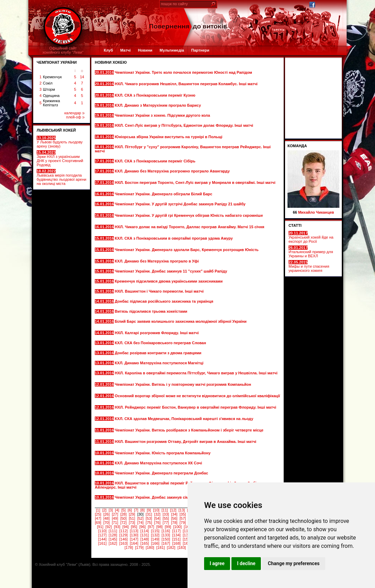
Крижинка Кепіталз (51, 103)
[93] (117, 527)
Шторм (49, 89)
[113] (134, 531)
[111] (113, 531)
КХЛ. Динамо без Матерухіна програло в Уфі (157, 261)
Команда (297, 146)
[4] (117, 510)
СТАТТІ (295, 225)
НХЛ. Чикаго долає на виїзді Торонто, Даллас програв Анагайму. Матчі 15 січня (190, 227)
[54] (157, 518)
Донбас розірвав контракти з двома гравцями (159, 353)
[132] (155, 535)
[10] (156, 510)
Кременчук (52, 77)
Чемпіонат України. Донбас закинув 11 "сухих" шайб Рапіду (172, 271)
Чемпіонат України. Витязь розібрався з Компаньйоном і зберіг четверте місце (189, 430)
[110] (102, 531)
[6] (130, 510)
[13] (182, 510)
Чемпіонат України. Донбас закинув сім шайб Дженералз (169, 497)
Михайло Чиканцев (316, 212)
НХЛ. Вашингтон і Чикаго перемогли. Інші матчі (160, 291)
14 (82, 77)
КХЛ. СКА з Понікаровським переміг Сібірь (156, 161)
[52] (140, 518)
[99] (168, 527)
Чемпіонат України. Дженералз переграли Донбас (162, 473)
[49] (115, 518)
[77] (166, 523)
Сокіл (48, 83)
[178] (129, 547)
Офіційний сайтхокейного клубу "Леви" (63, 50)
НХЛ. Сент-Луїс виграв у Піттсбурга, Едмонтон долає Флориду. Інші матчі (184, 125)
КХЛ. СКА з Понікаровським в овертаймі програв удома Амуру (174, 238)
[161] (102, 543)
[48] (107, 518)
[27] (115, 514)
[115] (155, 531)
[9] (149, 510)
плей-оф (75, 117)
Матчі (125, 50)
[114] (145, 531)
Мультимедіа (172, 50)
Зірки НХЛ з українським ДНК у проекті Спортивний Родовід (60, 159)
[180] (150, 547)
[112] (124, 531)
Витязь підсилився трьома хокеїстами (152, 311)
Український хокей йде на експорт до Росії (311, 237)
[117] (176, 531)
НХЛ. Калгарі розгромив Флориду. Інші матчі (157, 333)
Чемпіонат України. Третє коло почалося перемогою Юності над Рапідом (184, 72)
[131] (145, 535)
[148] (145, 539)
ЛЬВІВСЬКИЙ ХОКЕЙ (56, 130)
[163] (124, 543)
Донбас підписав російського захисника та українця (165, 301)
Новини (145, 50)
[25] (98, 514)
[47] (98, 518)
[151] (176, 539)
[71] (115, 523)
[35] (183, 514)
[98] (159, 527)
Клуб (108, 50)
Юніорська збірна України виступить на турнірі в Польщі (169, 137)
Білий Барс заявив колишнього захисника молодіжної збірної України (181, 321)
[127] (102, 535)
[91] (100, 527)
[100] (177, 527)
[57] (183, 518)
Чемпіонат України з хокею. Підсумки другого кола (163, 115)
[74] (140, 523)
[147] (134, 539)
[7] (136, 510)
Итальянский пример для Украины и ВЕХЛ (311, 252)
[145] (113, 539)
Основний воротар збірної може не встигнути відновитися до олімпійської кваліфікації (198, 396)
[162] (113, 543)
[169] (187, 543)
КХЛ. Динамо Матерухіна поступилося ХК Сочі (159, 463)
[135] (187, 535)
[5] (124, 510)
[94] (126, 527)
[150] (166, 539)
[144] (102, 539)
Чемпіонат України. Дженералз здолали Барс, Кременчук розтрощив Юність (187, 250)
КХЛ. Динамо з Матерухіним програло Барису (158, 105)
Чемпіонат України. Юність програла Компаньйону (163, 453)
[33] (166, 514)
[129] (124, 535)
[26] (107, 514)
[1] (98, 510)
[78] (174, 523)
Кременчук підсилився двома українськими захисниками (169, 281)
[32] (157, 514)
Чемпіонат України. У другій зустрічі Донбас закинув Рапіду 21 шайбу (180, 204)
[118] (187, 531)
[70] (107, 523)
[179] (139, 547)
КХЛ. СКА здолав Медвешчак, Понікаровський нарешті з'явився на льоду (184, 419)
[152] (187, 539)
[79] (183, 523)
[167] (166, 543)
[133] (166, 535)
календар (74, 113)
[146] (124, 539)
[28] (124, 514)
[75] (149, 523)
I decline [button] (246, 563)
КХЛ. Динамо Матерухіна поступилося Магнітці (160, 363)
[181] (161, 547)
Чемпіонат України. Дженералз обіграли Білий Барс (164, 194)
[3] (111, 510)
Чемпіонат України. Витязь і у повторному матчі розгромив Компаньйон (183, 384)
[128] (113, 535)
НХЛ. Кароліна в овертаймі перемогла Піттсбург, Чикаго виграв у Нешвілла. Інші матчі (196, 373)
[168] (176, 543)
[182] (171, 547)
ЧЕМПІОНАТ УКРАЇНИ (57, 62)
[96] (143, 527)
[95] (134, 527)
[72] (124, 523)
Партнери (200, 50)
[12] (173, 510)
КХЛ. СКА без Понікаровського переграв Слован (161, 343)
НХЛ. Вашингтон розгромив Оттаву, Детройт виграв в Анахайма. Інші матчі (186, 442)
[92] (109, 527)
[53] (149, 518)
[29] (132, 514)
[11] (165, 510)
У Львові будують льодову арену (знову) (60, 142)
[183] (182, 547)
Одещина (51, 96)
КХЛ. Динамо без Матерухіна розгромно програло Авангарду (172, 171)
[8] (143, 510)
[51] (132, 518)
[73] (132, 523)
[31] (149, 514)
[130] (134, 535)
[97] (151, 527)
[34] (174, 514)
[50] (124, 518)
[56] (174, 518)
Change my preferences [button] (294, 563)
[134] (176, 535)
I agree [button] (217, 563)
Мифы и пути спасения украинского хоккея (309, 266)
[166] (155, 543)
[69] (98, 523)
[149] (155, 539)
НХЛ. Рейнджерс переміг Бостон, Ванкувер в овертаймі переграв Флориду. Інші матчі (195, 407)
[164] (134, 543)
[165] (145, 543)
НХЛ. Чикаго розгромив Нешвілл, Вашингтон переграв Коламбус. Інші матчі (186, 84)
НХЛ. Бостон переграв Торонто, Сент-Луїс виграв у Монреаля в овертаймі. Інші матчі (195, 182)
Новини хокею (111, 62)
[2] (104, 510)
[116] (166, 531)
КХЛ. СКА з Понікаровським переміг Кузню (156, 95)
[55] (166, 518)
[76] (157, 523)
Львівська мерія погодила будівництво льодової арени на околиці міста (61, 177)
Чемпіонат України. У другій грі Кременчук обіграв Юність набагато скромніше (189, 215)
